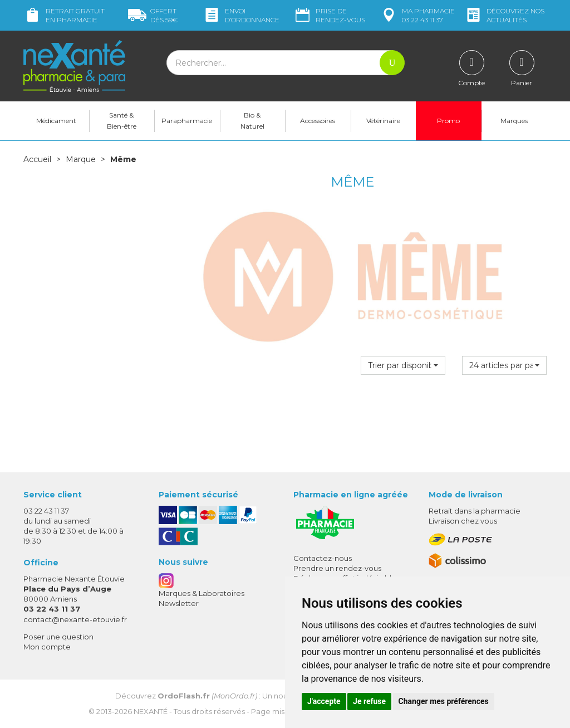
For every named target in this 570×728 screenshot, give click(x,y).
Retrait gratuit (64, 15)
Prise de (329, 15)
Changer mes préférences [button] (444, 701)
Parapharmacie (187, 121)
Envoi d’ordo (241, 15)
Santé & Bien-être (122, 121)
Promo (448, 121)
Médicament (56, 121)
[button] (403, 365)
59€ (153, 15)
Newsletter (179, 603)
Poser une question (58, 637)
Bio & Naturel (252, 121)
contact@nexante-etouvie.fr (75, 619)
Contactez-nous (323, 558)
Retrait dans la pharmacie (475, 511)
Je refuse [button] (369, 701)
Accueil (37, 159)
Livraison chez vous (463, 521)
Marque (81, 159)
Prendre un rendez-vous (337, 568)
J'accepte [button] (324, 701)
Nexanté (151, 711)
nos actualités (504, 15)
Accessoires (318, 121)
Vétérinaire (383, 121)
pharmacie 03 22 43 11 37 (417, 15)
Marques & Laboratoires (202, 593)
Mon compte (47, 647)
